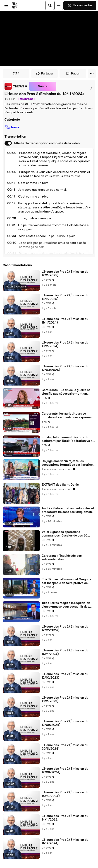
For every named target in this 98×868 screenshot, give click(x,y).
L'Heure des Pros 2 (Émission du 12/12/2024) (65, 628)
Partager (44, 74)
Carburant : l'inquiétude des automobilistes (62, 558)
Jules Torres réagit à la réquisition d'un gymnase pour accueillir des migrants (66, 605)
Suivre (43, 86)
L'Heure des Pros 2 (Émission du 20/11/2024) (65, 747)
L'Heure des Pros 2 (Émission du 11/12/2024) (65, 842)
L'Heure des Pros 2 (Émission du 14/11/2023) (65, 818)
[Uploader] (59, 5)
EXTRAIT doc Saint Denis (60, 485)
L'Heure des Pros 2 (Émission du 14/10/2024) (65, 794)
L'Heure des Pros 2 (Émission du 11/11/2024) (65, 321)
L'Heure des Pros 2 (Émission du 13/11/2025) (65, 297)
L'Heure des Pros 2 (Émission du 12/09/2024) (65, 723)
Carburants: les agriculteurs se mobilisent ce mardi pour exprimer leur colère (67, 415)
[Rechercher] (50, 5)
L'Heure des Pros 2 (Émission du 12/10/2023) (65, 676)
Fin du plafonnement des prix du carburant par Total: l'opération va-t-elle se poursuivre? (68, 439)
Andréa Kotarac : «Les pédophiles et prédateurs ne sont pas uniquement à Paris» (68, 510)
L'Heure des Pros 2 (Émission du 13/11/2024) (65, 344)
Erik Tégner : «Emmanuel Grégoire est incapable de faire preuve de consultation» (67, 581)
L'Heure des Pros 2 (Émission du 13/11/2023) (65, 700)
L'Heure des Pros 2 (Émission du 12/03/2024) (65, 368)
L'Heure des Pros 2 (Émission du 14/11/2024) (65, 652)
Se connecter (80, 5)
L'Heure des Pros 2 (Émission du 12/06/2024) (65, 771)
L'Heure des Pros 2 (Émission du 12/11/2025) (65, 274)
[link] (16, 86)
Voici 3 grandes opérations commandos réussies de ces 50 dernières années (65, 534)
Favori (73, 74)
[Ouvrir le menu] (6, 5)
